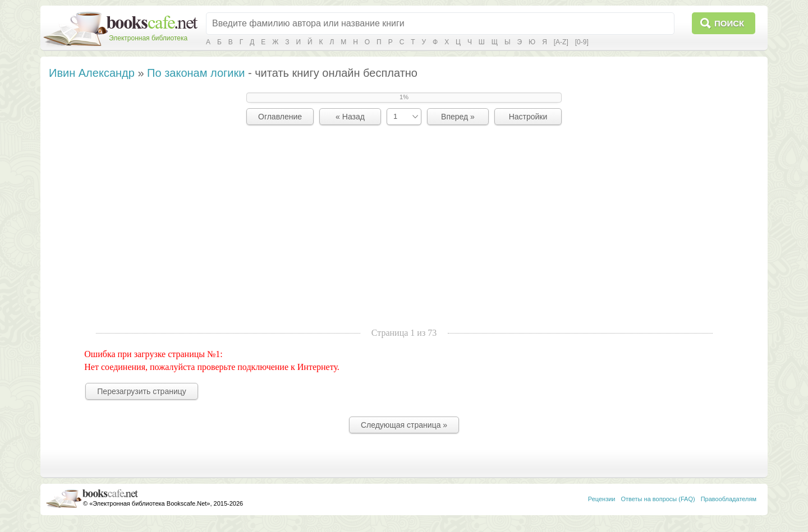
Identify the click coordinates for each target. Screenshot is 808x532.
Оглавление (280, 117)
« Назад (350, 117)
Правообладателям (729, 499)
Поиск (729, 23)
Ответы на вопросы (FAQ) (658, 499)
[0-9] (582, 42)
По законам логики (196, 73)
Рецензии (602, 499)
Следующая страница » (404, 425)
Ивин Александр (92, 73)
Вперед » (458, 117)
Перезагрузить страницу (141, 391)
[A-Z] (561, 42)
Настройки (528, 117)
